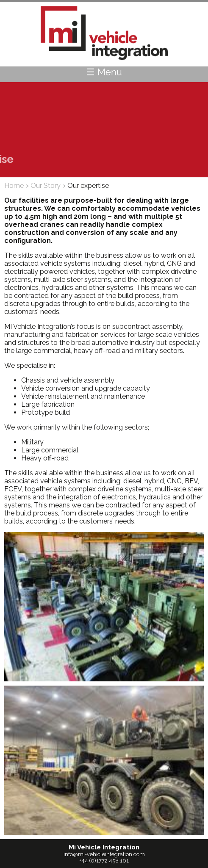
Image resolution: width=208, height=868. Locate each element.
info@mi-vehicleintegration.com (104, 854)
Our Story (46, 186)
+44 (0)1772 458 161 (104, 861)
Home (14, 186)
